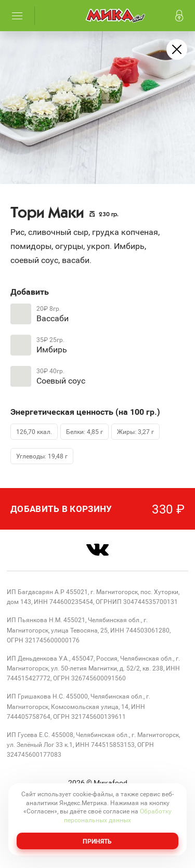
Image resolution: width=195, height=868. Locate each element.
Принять (97, 841)
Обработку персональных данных (118, 815)
